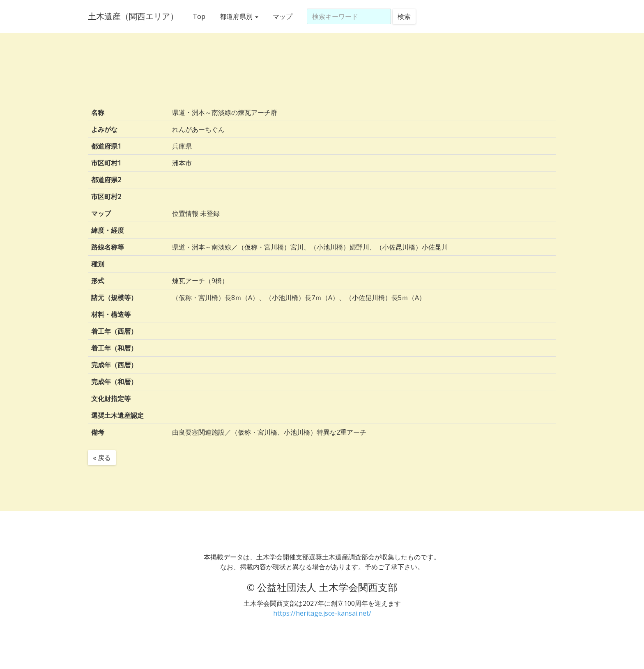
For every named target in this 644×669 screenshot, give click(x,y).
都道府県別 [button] (239, 16)
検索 (404, 16)
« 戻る (102, 458)
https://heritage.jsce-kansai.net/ (322, 613)
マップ (283, 16)
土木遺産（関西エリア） (133, 16)
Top (199, 16)
